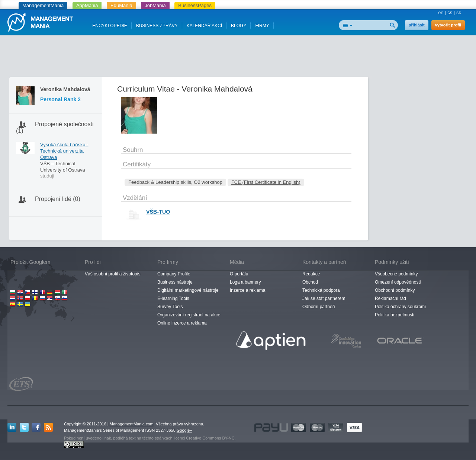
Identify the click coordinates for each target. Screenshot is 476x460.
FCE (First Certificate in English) (266, 182)
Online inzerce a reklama (182, 323)
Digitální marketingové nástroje (188, 290)
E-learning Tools (173, 298)
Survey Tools (170, 307)
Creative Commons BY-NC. (211, 438)
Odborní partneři (319, 307)
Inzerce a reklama (247, 290)
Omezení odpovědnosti (398, 282)
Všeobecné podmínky (396, 274)
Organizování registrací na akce (189, 315)
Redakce (311, 274)
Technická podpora (321, 290)
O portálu (239, 274)
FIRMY (262, 26)
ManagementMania (43, 5)
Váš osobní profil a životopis (112, 274)
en (441, 12)
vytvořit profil (448, 25)
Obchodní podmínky (395, 290)
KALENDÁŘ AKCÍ (204, 26)
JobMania (155, 5)
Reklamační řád (390, 298)
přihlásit (417, 25)
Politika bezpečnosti (395, 315)
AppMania (87, 5)
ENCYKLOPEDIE (110, 26)
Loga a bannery (245, 282)
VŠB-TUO (158, 212)
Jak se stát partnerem (324, 298)
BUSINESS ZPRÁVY (157, 26)
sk (459, 12)
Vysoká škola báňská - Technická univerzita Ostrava (64, 151)
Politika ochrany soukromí (400, 307)
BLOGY (239, 26)
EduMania (121, 5)
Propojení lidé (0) (58, 199)
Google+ (184, 430)
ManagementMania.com (132, 424)
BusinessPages (195, 5)
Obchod (310, 282)
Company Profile (174, 274)
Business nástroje (175, 282)
